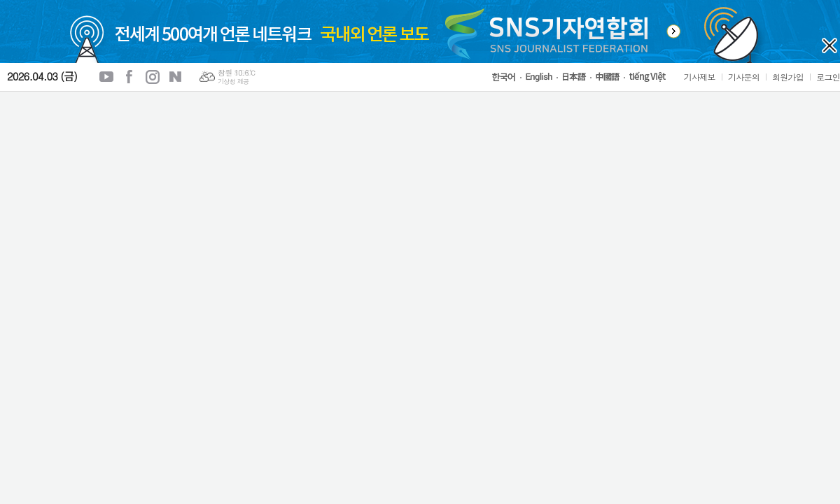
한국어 (506, 77)
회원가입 (788, 77)
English (541, 77)
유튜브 (106, 77)
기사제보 (700, 77)
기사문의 (744, 77)
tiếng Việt (650, 77)
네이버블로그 (176, 77)
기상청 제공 (233, 82)
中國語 (610, 77)
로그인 (828, 77)
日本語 (576, 77)
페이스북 (129, 77)
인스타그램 (153, 77)
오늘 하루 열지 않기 (829, 45)
